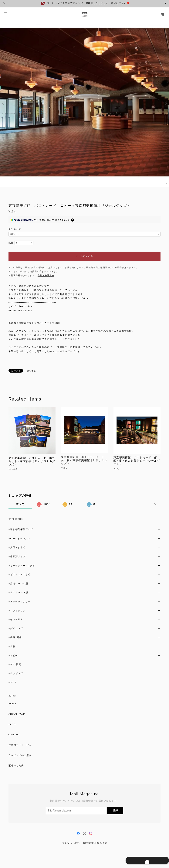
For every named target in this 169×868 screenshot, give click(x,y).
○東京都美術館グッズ (21, 529)
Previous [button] (4, 103)
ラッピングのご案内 (20, 755)
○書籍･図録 (15, 637)
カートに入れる (84, 256)
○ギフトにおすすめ (20, 574)
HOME (12, 704)
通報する (32, 371)
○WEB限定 (15, 664)
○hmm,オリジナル (19, 539)
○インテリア (16, 619)
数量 (11, 243)
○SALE (13, 682)
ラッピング (15, 229)
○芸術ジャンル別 (18, 584)
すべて (20, 504)
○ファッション (17, 611)
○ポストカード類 (18, 592)
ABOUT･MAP (17, 714)
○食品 (12, 646)
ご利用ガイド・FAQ (20, 745)
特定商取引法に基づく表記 (95, 843)
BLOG (12, 724)
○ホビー (13, 656)
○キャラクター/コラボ (22, 566)
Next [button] (165, 103)
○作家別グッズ (17, 556)
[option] (84, 103)
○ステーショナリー (20, 601)
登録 (115, 810)
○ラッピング (16, 673)
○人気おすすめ (17, 547)
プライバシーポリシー (72, 843)
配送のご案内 (16, 766)
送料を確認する (46, 275)
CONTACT (15, 735)
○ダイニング (16, 629)
